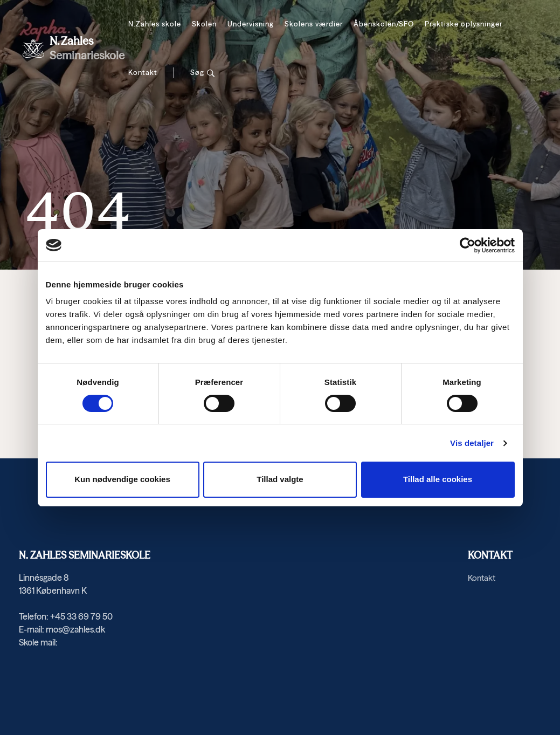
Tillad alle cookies (438, 479)
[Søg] (203, 73)
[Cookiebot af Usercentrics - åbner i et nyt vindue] (468, 245)
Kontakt (143, 72)
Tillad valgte (280, 479)
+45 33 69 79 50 (81, 616)
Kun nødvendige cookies (122, 479)
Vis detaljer (472, 443)
